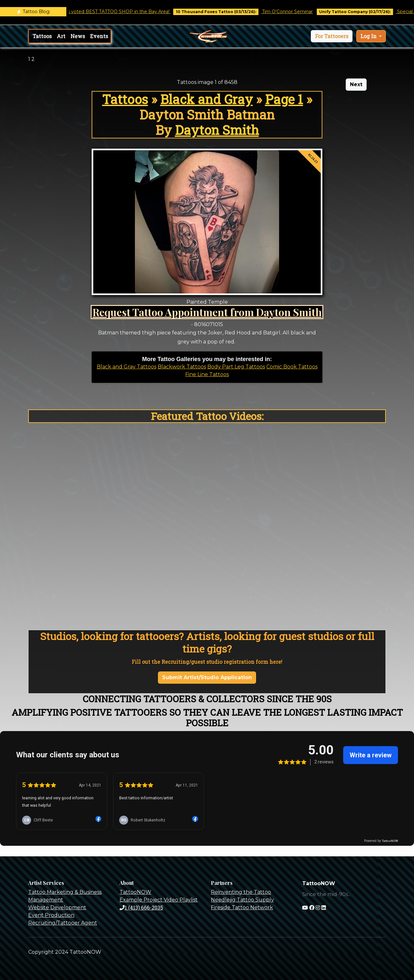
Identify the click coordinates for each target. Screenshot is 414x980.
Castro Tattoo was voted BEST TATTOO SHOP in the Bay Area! (105, 12)
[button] (332, 36)
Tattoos (42, 36)
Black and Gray (207, 99)
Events (99, 36)
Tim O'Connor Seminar (292, 12)
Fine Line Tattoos (207, 374)
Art (61, 36)
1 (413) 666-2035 (141, 907)
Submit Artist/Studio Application (207, 677)
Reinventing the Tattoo (241, 892)
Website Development (57, 907)
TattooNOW (135, 892)
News (78, 36)
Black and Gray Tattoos (127, 367)
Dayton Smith (217, 130)
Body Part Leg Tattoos (236, 367)
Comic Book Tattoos (292, 367)
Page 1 (284, 99)
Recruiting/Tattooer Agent (63, 923)
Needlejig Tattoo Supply (242, 900)
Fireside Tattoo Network (242, 907)
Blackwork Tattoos (182, 367)
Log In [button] (369, 36)
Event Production (51, 915)
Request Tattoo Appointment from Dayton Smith (207, 312)
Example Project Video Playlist (159, 900)
